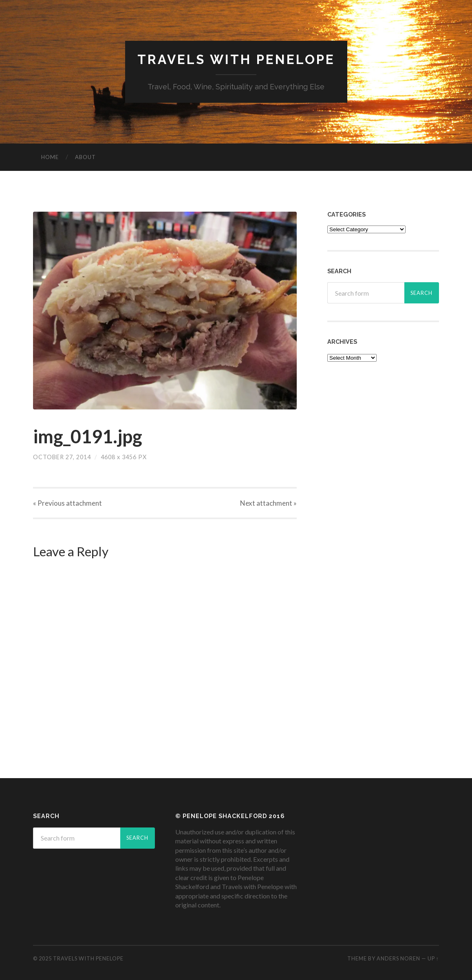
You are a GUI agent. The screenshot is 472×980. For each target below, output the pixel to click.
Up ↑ (433, 958)
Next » (268, 503)
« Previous (67, 503)
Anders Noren (398, 958)
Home (50, 157)
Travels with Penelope (236, 59)
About (85, 157)
